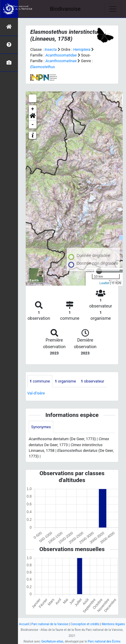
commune (40, 381)
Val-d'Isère (36, 393)
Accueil (24, 624)
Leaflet (104, 283)
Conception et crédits (85, 624)
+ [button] (33, 109)
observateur (92, 381)
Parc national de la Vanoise (50, 624)
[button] (33, 117)
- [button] (33, 125)
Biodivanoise (65, 9)
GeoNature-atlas (52, 641)
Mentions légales (113, 624)
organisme (65, 381)
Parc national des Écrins (104, 641)
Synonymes (41, 427)
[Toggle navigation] (113, 9)
